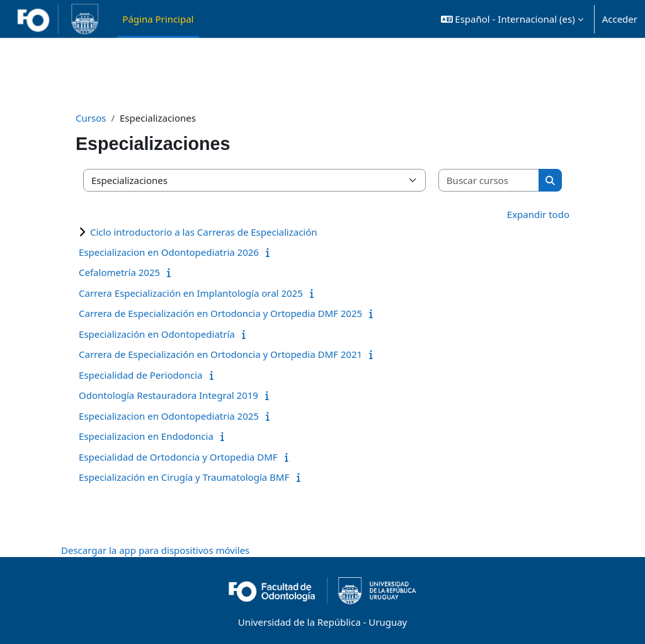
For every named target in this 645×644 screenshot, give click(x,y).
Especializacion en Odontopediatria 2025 (169, 416)
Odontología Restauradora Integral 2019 (168, 395)
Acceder (620, 19)
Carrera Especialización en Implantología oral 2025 (191, 293)
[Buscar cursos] (489, 181)
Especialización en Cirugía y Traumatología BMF (184, 477)
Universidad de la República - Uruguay (322, 622)
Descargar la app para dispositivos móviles (155, 550)
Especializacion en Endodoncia (146, 436)
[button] (512, 19)
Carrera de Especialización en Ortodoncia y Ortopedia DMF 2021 (220, 354)
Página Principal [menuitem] (158, 19)
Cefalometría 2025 (119, 272)
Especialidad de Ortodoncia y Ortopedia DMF (178, 457)
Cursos (91, 118)
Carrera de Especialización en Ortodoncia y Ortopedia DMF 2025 (220, 313)
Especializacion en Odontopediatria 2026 (169, 252)
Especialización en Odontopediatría (157, 334)
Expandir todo (538, 214)
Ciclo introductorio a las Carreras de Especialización (204, 232)
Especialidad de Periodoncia (141, 375)
